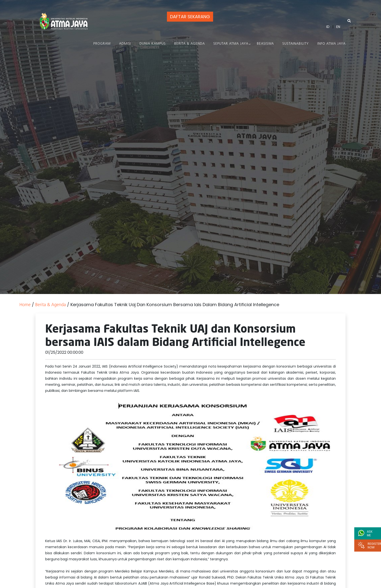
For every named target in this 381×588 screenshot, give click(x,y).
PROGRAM (102, 44)
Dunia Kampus (153, 44)
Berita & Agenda (190, 44)
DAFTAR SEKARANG (190, 17)
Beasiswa (265, 44)
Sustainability (296, 44)
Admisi (125, 44)
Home (25, 305)
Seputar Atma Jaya (231, 44)
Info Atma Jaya (331, 44)
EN (338, 27)
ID (328, 27)
